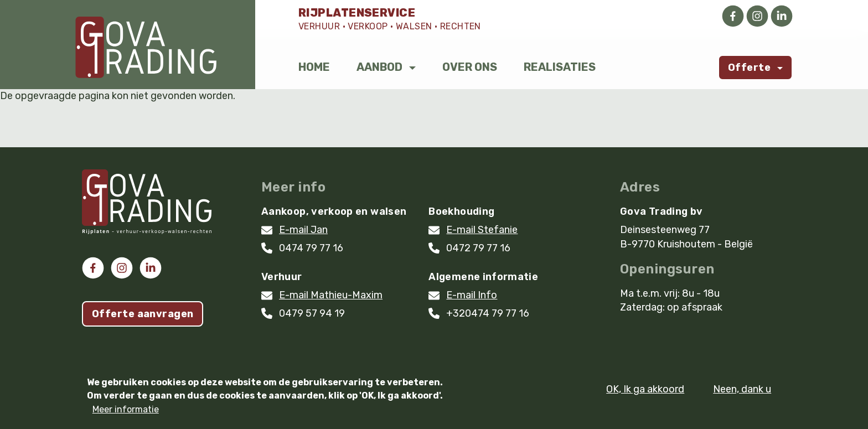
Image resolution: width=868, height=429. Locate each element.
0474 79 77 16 (311, 248)
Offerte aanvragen (143, 314)
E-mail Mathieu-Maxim (331, 295)
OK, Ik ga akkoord (645, 395)
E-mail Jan (303, 230)
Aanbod (379, 67)
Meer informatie (126, 415)
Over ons (470, 67)
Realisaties (560, 67)
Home (314, 67)
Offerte (749, 68)
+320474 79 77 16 (488, 313)
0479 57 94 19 (312, 313)
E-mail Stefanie (482, 230)
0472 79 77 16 (478, 248)
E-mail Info (472, 295)
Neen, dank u (742, 395)
